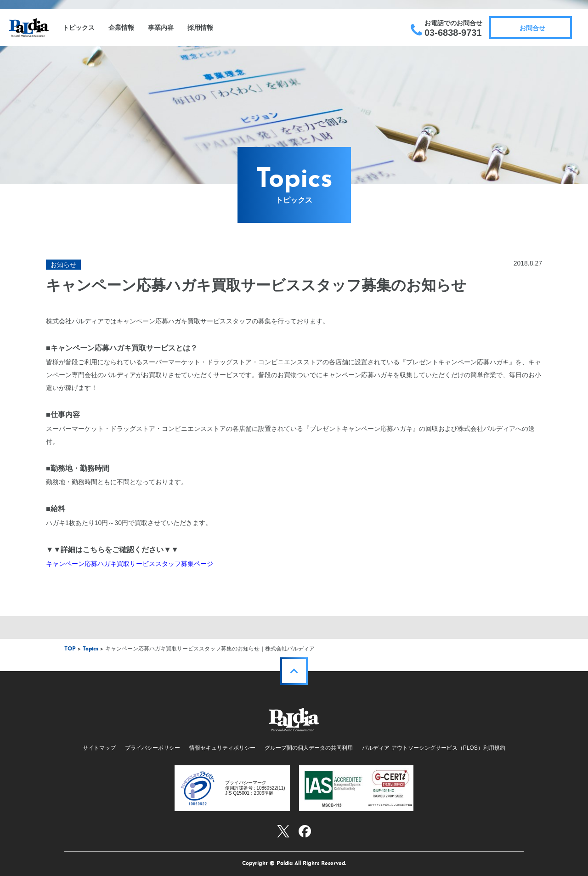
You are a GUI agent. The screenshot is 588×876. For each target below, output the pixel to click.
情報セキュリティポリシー (222, 748)
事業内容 (161, 28)
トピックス (79, 28)
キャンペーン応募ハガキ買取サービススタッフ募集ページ (130, 564)
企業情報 (121, 28)
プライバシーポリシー (153, 748)
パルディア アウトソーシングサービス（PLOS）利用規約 (433, 748)
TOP (70, 649)
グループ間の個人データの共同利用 (309, 748)
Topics (90, 649)
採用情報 (200, 28)
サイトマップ (99, 748)
